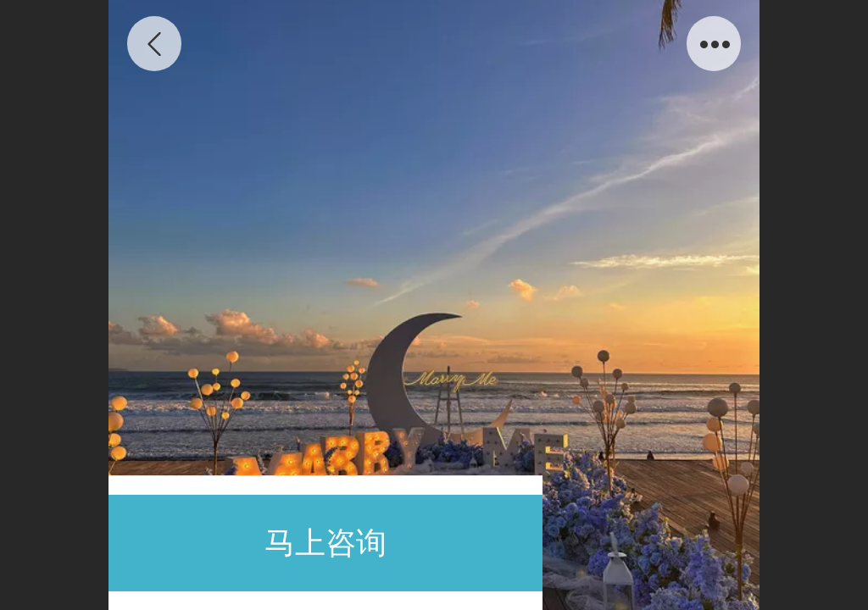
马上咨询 (325, 543)
